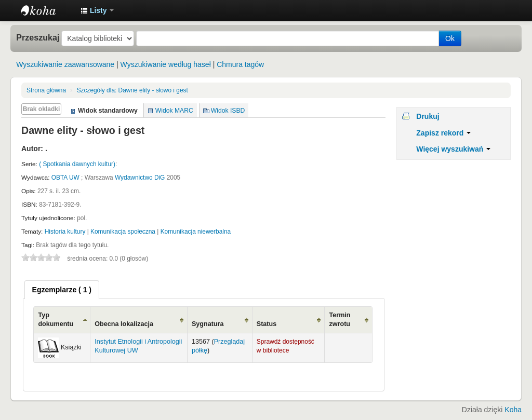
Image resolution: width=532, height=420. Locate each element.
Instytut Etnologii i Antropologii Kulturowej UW (47, 10)
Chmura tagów (240, 64)
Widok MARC (174, 111)
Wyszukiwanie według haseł (166, 64)
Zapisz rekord (443, 133)
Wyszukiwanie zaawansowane (65, 64)
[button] (97, 10)
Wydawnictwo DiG (140, 178)
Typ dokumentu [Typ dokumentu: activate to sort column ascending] (56, 320)
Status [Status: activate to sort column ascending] (267, 324)
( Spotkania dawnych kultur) (77, 164)
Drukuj (428, 116)
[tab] (62, 290)
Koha (513, 410)
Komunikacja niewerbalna (196, 232)
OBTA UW (65, 178)
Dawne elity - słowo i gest (132, 90)
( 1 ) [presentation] (62, 290)
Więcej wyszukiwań (453, 149)
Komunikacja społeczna (123, 232)
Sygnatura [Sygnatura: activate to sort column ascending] (208, 324)
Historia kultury (65, 232)
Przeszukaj (38, 37)
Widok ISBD (228, 111)
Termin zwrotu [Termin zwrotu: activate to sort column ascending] (340, 320)
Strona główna (46, 90)
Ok (450, 38)
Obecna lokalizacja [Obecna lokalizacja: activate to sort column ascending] (124, 324)
